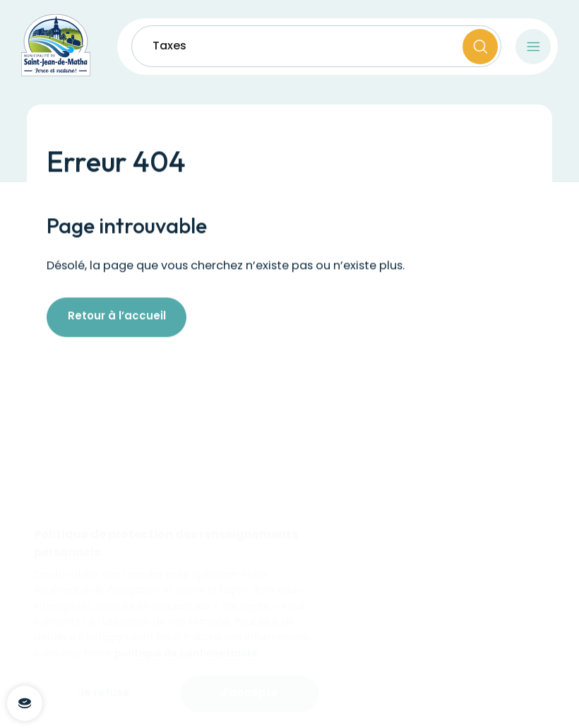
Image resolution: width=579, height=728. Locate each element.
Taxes (169, 47)
